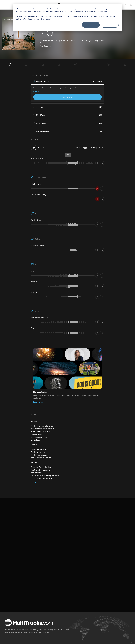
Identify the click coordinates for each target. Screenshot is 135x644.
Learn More (37, 91)
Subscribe (67, 97)
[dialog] (67, 17)
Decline (110, 25)
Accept (91, 25)
